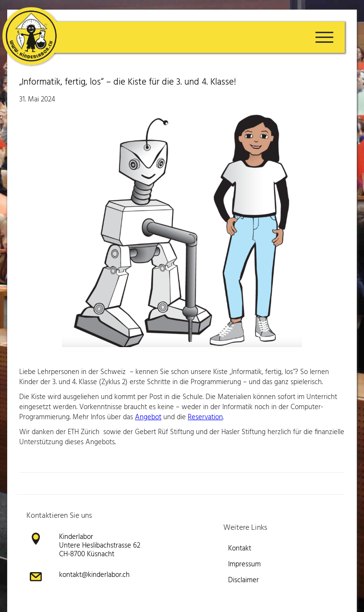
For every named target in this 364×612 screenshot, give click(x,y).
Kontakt (240, 549)
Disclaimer (243, 580)
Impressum (244, 564)
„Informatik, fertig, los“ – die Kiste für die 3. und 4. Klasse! (128, 82)
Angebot (148, 417)
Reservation (205, 417)
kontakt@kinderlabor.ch (94, 575)
